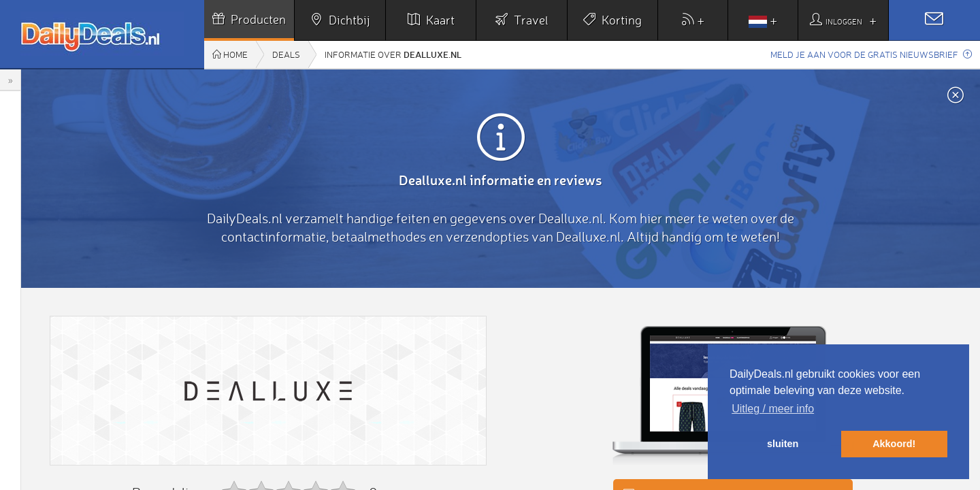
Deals (286, 54)
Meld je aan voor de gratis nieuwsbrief (871, 54)
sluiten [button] (783, 444)
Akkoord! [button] (894, 444)
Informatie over (393, 54)
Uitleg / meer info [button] (773, 409)
